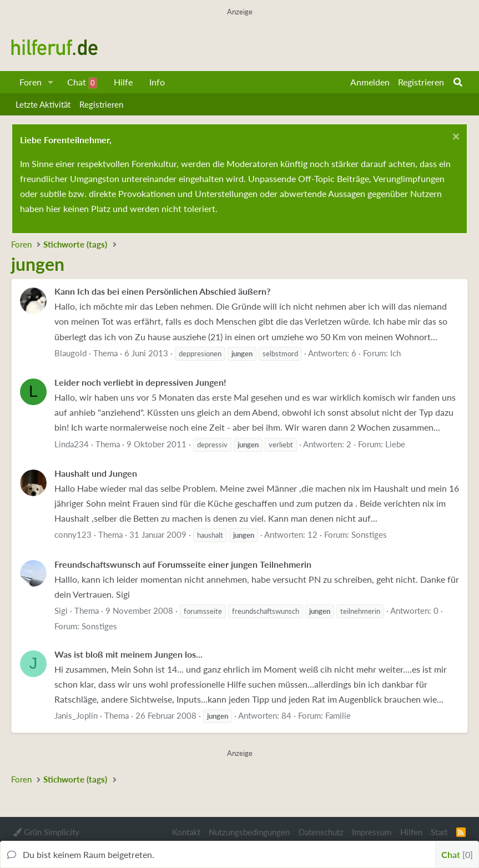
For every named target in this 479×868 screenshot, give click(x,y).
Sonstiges (369, 534)
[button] (51, 82)
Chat (82, 83)
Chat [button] (457, 854)
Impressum (372, 832)
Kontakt (186, 832)
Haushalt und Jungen (96, 473)
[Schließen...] (454, 138)
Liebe (395, 444)
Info (157, 82)
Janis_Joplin (76, 715)
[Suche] (458, 82)
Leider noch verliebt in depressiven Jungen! (140, 382)
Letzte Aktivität (43, 104)
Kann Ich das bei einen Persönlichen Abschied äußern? (162, 291)
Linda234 (72, 444)
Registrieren (101, 104)
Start (439, 832)
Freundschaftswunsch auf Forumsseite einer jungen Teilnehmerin (183, 564)
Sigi (61, 610)
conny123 (73, 534)
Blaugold (70, 353)
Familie (338, 715)
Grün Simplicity (46, 832)
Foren (31, 82)
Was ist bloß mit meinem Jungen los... (128, 654)
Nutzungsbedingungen (249, 832)
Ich (395, 353)
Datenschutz (321, 832)
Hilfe (123, 82)
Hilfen (411, 832)
